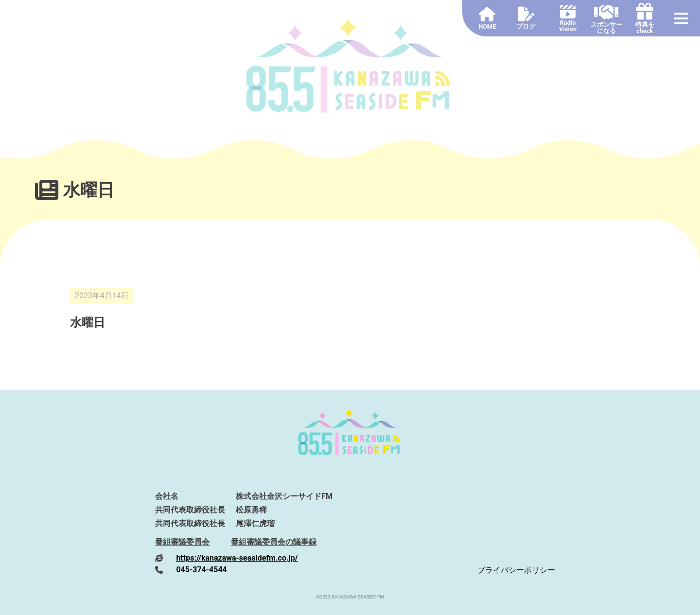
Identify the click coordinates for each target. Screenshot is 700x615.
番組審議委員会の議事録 (274, 542)
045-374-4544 (201, 570)
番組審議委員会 (182, 542)
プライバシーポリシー (516, 570)
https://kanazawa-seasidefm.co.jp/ (237, 558)
